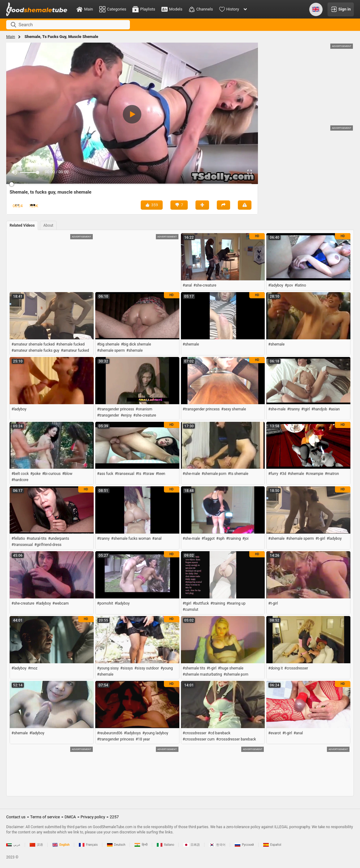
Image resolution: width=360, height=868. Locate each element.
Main (11, 37)
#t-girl (320, 539)
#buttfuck (201, 603)
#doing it (275, 668)
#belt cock (20, 474)
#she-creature (205, 285)
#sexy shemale (234, 409)
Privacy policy (93, 817)
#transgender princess (116, 409)
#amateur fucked (75, 350)
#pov (289, 285)
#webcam (60, 603)
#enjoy (126, 415)
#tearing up (236, 603)
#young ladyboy (155, 733)
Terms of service (45, 817)
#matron (332, 474)
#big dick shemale (136, 344)
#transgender (108, 415)
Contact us (16, 817)
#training (234, 539)
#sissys (127, 668)
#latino (300, 285)
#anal (187, 285)
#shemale (135, 350)
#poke (35, 474)
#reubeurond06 (110, 733)
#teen (160, 474)
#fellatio (18, 539)
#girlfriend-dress (48, 545)
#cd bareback (219, 733)
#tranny (293, 409)
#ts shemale (238, 474)
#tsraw (149, 474)
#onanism (144, 409)
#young (167, 668)
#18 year (143, 739)
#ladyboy (276, 285)
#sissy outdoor (146, 668)
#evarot (274, 733)
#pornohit (105, 603)
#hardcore (20, 480)
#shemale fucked (71, 344)
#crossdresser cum (199, 739)
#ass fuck (105, 474)
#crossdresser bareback (236, 739)
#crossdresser (296, 668)
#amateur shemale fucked (33, 344)
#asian (334, 409)
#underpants (58, 539)
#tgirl (306, 409)
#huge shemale (231, 668)
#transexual (124, 474)
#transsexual (22, 545)
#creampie (314, 474)
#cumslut (191, 610)
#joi (246, 539)
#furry (273, 474)
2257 (114, 817)
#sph (220, 539)
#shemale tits (194, 668)
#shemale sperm (111, 350)
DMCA (70, 817)
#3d (283, 474)
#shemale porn (214, 474)
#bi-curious (51, 474)
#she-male (277, 409)
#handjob (319, 409)
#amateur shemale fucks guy (35, 350)
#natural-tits (37, 539)
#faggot (208, 539)
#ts (139, 474)
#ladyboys (132, 733)
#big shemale (108, 344)
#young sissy (108, 668)
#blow (67, 474)
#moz (33, 668)
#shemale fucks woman (131, 539)
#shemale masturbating (202, 674)
